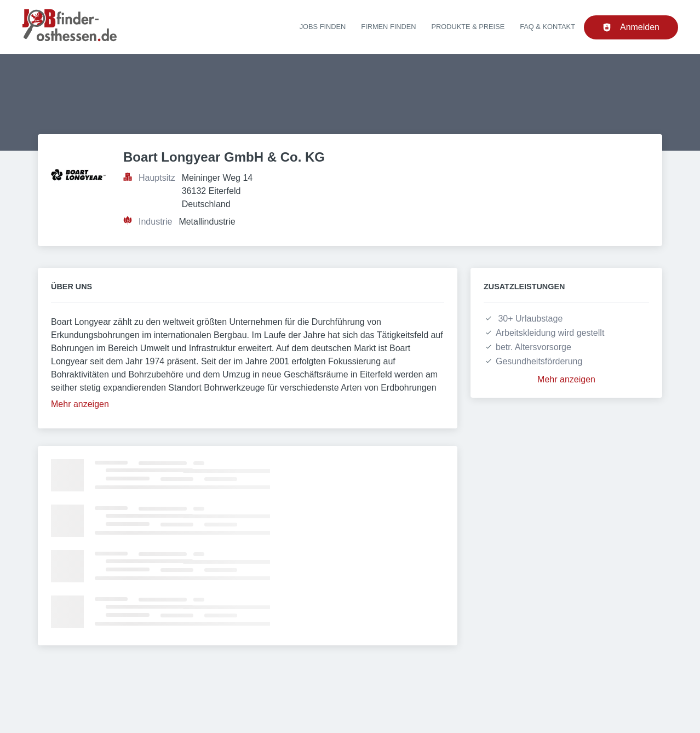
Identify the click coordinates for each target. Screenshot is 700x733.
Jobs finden (323, 27)
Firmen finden (388, 27)
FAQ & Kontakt (547, 27)
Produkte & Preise (468, 27)
